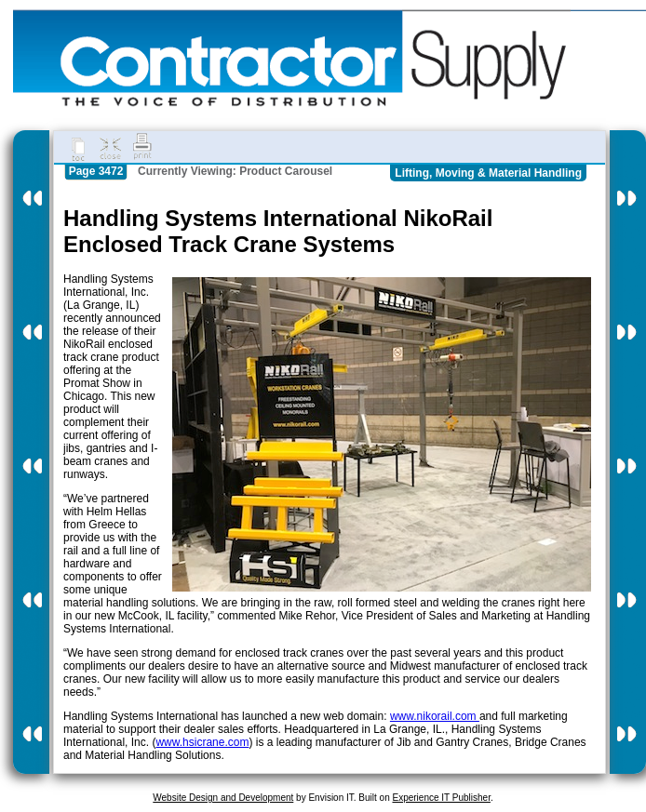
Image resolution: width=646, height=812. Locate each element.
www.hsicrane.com (202, 742)
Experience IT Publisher (441, 798)
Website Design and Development (223, 798)
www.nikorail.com (435, 716)
